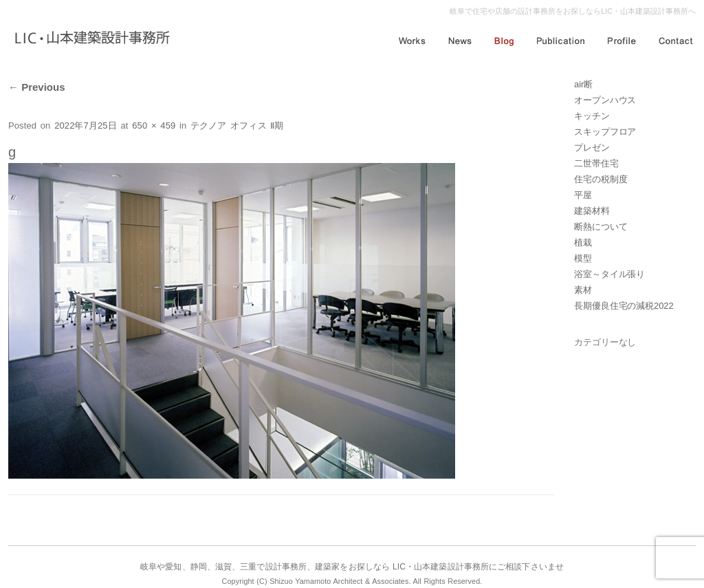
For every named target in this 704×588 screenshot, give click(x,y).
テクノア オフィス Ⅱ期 (237, 126)
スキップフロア (605, 132)
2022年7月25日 (86, 126)
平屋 (583, 195)
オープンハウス (605, 100)
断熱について (601, 227)
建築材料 (592, 211)
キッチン (592, 116)
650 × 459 (154, 126)
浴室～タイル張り (609, 274)
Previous (37, 87)
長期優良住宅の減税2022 (624, 306)
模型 (583, 258)
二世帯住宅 (596, 163)
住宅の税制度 (601, 179)
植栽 (583, 242)
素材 (583, 290)
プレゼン (592, 148)
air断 (583, 84)
